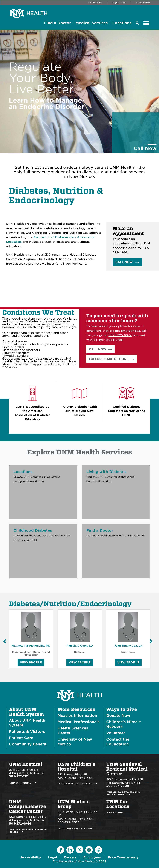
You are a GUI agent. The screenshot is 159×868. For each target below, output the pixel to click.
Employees (92, 857)
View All (112, 813)
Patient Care (21, 738)
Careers (70, 857)
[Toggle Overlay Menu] (137, 23)
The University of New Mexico (74, 861)
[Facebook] (61, 850)
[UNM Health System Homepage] (79, 687)
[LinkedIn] (70, 850)
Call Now (125, 262)
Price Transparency (123, 857)
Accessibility (31, 857)
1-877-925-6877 (120, 335)
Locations (122, 23)
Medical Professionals (79, 722)
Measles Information (77, 716)
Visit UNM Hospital (20, 783)
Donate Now (118, 716)
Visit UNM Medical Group (72, 829)
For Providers (95, 3)
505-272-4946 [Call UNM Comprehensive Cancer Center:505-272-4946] (20, 824)
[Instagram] (89, 850)
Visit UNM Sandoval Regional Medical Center (124, 793)
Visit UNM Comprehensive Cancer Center (28, 831)
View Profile (31, 663)
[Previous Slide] (4, 641)
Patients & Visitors (27, 731)
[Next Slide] (151, 641)
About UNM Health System (26, 712)
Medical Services (92, 23)
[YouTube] (99, 850)
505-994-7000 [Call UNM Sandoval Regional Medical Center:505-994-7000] (118, 786)
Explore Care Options (109, 359)
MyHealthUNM (143, 3)
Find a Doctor (57, 23)
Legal (52, 857)
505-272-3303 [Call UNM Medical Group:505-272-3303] (68, 822)
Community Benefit (28, 744)
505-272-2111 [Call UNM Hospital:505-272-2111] (19, 776)
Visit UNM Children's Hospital (75, 783)
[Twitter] (80, 850)
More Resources (76, 709)
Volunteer (116, 733)
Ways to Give (119, 3)
